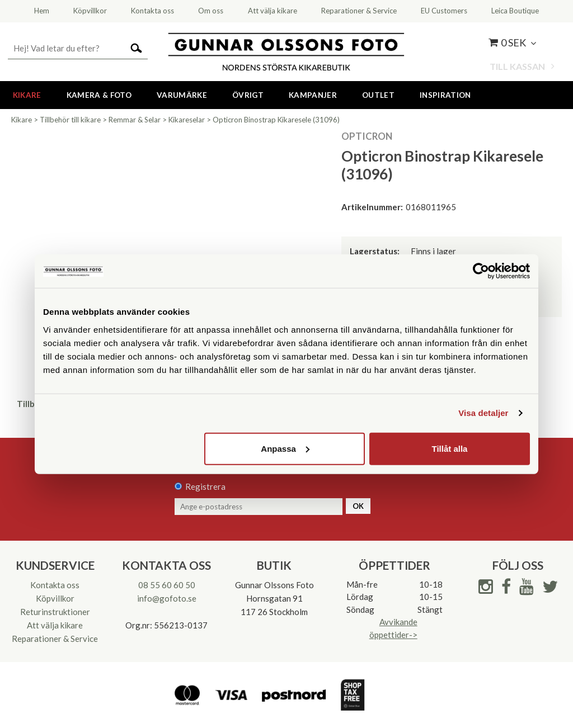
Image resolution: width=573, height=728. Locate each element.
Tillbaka (32, 404)
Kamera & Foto (99, 95)
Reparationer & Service (55, 639)
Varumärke (182, 95)
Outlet (378, 95)
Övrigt (248, 95)
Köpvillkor (55, 598)
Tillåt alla (449, 448)
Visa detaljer (483, 413)
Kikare (27, 95)
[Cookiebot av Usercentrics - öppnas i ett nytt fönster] (481, 271)
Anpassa (285, 448)
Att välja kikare (55, 625)
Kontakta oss (55, 585)
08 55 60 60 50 (167, 585)
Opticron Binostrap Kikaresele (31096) (276, 120)
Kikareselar (187, 120)
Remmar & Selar (135, 120)
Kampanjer (313, 95)
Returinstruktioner (55, 612)
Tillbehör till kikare (70, 120)
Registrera (205, 486)
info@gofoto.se (167, 598)
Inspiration (445, 95)
